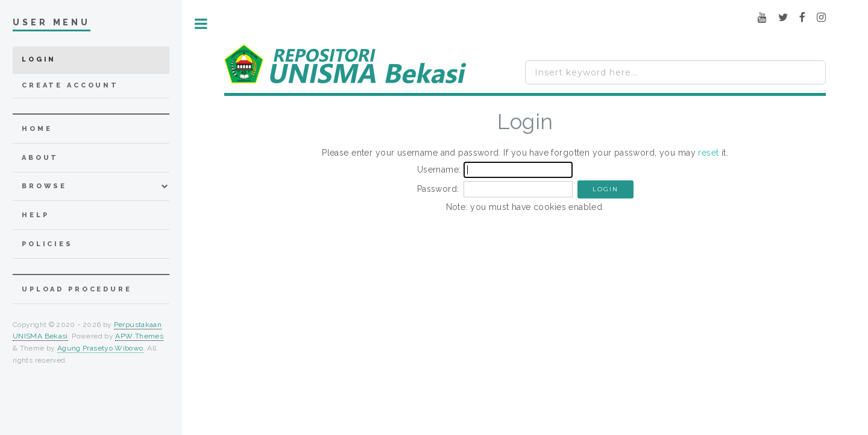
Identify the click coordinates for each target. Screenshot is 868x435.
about (40, 158)
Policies (47, 244)
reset (708, 153)
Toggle (201, 24)
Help (35, 215)
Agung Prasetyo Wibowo (100, 348)
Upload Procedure (77, 289)
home (37, 129)
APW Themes (139, 336)
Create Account (70, 85)
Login (39, 59)
